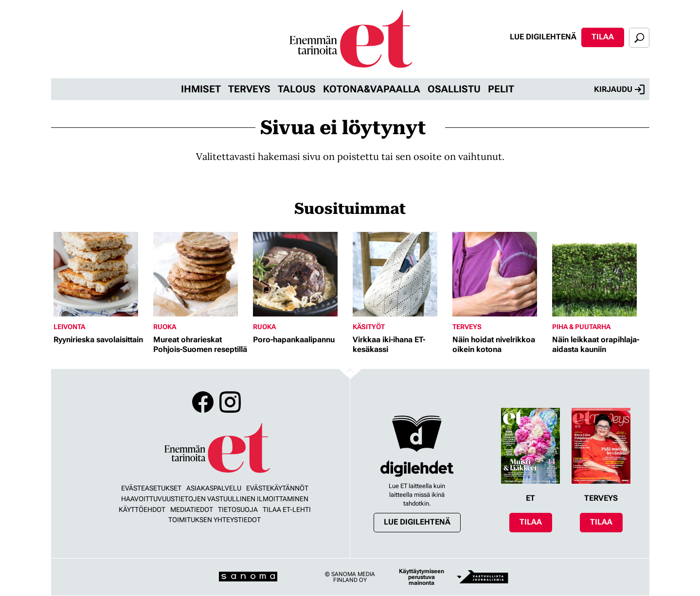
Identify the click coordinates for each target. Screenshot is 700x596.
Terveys (249, 89)
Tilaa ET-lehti (287, 509)
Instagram (230, 402)
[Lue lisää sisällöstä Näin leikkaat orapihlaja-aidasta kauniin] (600, 274)
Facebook (203, 402)
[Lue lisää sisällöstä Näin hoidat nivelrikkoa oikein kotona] (500, 274)
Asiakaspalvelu (214, 488)
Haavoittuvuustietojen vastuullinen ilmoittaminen (215, 499)
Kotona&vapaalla (372, 89)
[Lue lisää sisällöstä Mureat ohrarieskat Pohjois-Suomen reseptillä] (201, 274)
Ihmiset (201, 89)
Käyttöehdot (142, 509)
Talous (297, 89)
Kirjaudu (619, 89)
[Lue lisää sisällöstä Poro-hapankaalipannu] (300, 274)
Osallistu (454, 89)
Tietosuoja (238, 509)
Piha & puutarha (581, 327)
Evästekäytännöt (277, 488)
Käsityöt (369, 327)
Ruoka (165, 327)
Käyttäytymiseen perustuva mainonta (422, 577)
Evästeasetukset (151, 488)
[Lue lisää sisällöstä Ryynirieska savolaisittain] (101, 274)
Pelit (501, 89)
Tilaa (603, 37)
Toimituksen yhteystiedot (215, 520)
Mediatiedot (192, 509)
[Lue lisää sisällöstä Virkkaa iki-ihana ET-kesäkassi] (400, 274)
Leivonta (69, 327)
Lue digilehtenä (543, 37)
